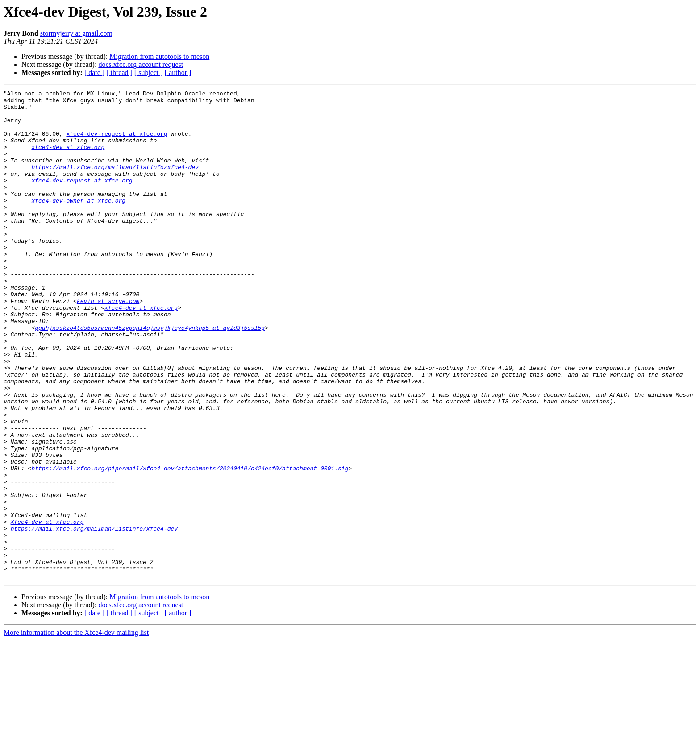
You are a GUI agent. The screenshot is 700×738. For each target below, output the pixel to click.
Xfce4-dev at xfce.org (47, 609)
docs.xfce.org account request (141, 64)
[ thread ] (119, 73)
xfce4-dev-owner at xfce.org (78, 223)
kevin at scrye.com (108, 344)
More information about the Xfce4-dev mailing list (76, 730)
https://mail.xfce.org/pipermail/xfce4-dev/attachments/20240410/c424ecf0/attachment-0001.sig (190, 544)
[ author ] (178, 73)
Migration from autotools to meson (159, 56)
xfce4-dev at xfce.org (68, 159)
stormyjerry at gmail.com (76, 33)
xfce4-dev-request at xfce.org (117, 143)
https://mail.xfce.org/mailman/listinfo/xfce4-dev (115, 183)
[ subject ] (149, 73)
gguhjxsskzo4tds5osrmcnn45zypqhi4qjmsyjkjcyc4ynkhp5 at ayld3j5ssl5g (150, 376)
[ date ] (94, 73)
